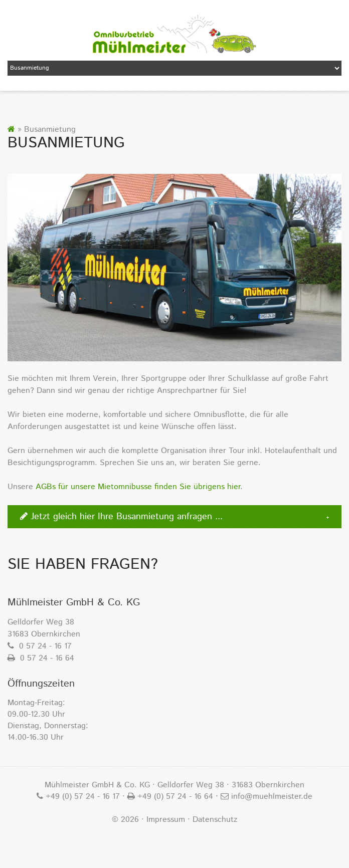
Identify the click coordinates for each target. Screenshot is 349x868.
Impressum (166, 820)
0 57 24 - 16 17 (40, 646)
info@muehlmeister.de (271, 797)
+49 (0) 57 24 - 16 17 (81, 797)
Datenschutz (215, 820)
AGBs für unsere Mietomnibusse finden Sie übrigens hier (138, 487)
